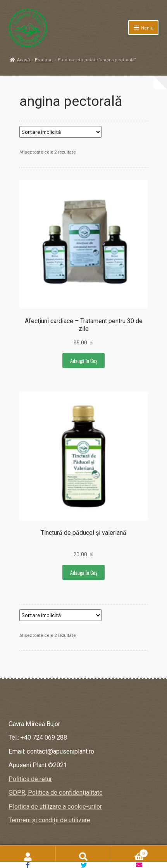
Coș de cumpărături (129, 852)
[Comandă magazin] (60, 132)
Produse (44, 59)
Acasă (23, 59)
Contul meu (28, 857)
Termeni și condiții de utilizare (49, 820)
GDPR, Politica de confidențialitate (56, 793)
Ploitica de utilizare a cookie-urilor (55, 807)
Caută (84, 857)
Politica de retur (30, 779)
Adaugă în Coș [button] (84, 361)
